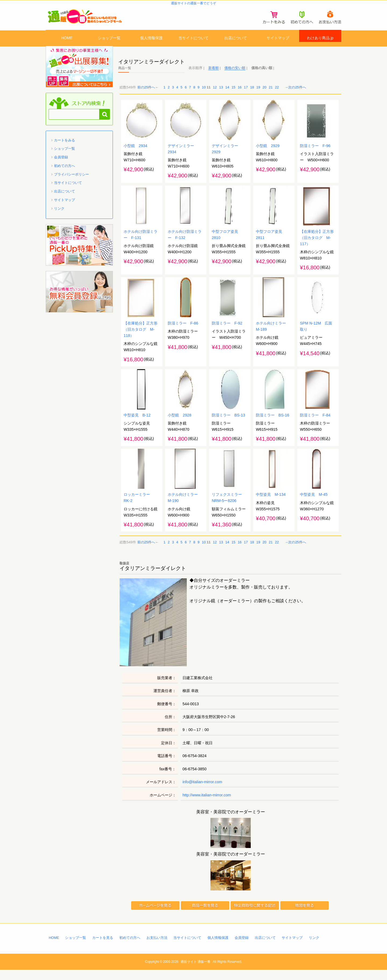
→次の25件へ (295, 92)
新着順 (214, 72)
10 (204, 92)
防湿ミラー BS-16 (273, 424)
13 (221, 92)
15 (233, 92)
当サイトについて (193, 38)
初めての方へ (64, 170)
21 (271, 92)
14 (227, 92)
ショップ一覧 (109, 38)
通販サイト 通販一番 (196, 972)
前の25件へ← (148, 92)
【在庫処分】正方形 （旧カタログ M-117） (319, 244)
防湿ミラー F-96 (315, 151)
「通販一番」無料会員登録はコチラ (79, 296)
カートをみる (64, 145)
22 (277, 92)
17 (246, 92)
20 (264, 92)
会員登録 (61, 162)
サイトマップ (278, 38)
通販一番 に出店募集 (79, 71)
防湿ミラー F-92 (227, 331)
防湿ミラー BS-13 (228, 424)
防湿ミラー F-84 (315, 424)
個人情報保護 (151, 38)
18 (252, 92)
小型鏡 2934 (135, 151)
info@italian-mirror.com (202, 792)
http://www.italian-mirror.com (207, 805)
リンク (59, 213)
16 (239, 92)
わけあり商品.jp (320, 38)
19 (258, 92)
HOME (67, 38)
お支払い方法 (157, 948)
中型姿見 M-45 (314, 505)
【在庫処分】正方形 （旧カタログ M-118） (142, 337)
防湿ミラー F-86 (183, 331)
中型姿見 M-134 (271, 505)
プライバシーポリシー (71, 179)
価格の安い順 (235, 72)
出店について (236, 38)
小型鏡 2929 (268, 151)
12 (215, 92)
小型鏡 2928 (180, 424)
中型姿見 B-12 (137, 424)
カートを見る (103, 948)
